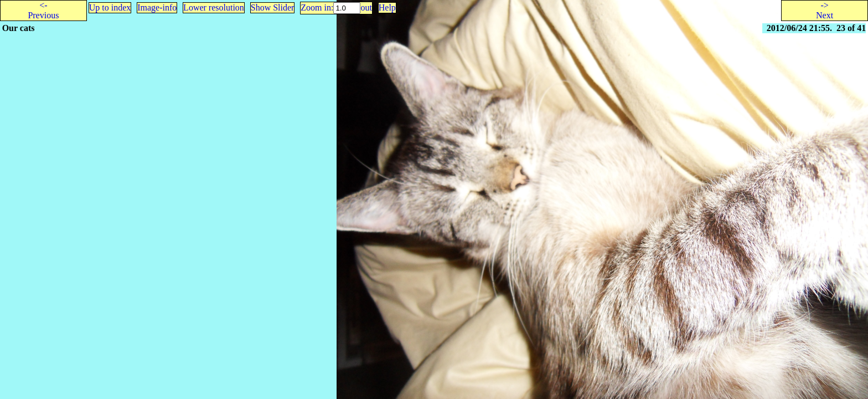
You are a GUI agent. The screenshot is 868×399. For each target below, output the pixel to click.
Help (387, 7)
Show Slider (273, 7)
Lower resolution (214, 7)
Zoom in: (317, 7)
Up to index (110, 7)
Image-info (157, 7)
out (366, 7)
